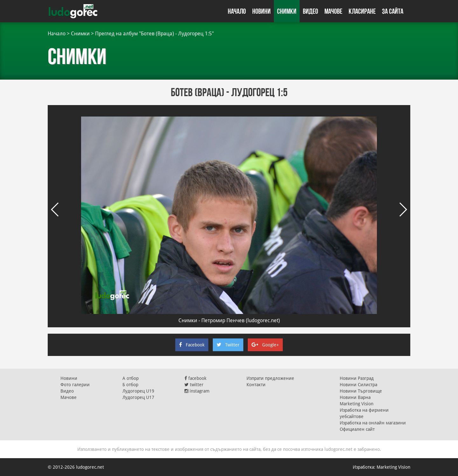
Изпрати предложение (270, 378)
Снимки (287, 11)
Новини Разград (357, 378)
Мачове (333, 11)
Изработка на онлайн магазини (373, 423)
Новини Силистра (358, 385)
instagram (197, 391)
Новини (261, 11)
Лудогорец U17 (138, 397)
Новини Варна (355, 397)
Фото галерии (75, 385)
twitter (194, 385)
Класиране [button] (362, 11)
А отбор (131, 378)
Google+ (265, 345)
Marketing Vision (357, 404)
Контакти (256, 385)
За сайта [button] (393, 11)
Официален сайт (357, 429)
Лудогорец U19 (138, 391)
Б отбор (130, 385)
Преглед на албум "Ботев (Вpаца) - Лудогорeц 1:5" (154, 34)
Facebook (192, 345)
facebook (195, 378)
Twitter (228, 345)
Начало (237, 11)
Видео (310, 11)
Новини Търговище (361, 391)
